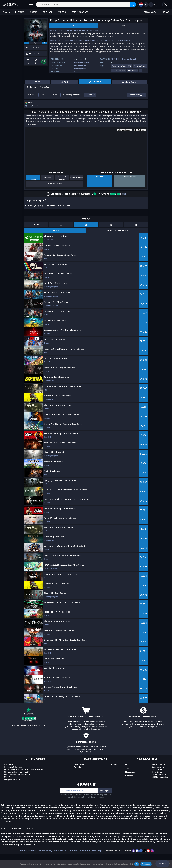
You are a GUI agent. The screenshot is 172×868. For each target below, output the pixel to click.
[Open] (31, 5)
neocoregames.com (82, 62)
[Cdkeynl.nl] (10, 5)
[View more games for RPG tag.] (130, 67)
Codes (89, 109)
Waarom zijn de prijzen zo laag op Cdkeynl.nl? (24, 784)
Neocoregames (80, 65)
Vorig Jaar (47, 192)
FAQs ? (7, 791)
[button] (165, 5)
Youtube (113, 779)
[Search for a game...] (86, 5)
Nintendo (129, 790)
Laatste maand (77, 192)
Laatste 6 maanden (62, 192)
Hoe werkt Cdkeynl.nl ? (14, 781)
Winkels (78, 781)
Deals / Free (157, 784)
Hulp (162, 864)
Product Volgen (55, 198)
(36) (109, 208)
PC (112, 59)
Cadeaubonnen (158, 781)
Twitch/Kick (79, 779)
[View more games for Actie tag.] (114, 67)
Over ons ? (9, 779)
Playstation (130, 786)
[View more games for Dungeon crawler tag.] (119, 71)
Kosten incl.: (135, 109)
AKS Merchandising (160, 791)
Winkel (31, 109)
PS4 (115, 59)
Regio (43, 109)
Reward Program (159, 779)
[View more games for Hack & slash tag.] (133, 71)
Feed (123, 25)
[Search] (133, 5)
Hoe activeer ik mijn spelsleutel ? (18, 789)
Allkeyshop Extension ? (14, 794)
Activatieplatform (71, 109)
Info (73, 25)
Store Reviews (157, 786)
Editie (54, 109)
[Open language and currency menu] (147, 5)
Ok (137, 864)
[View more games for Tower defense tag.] (140, 67)
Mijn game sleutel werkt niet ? (17, 786)
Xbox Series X (131, 59)
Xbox (76, 72)
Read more (146, 864)
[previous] (27, 43)
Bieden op (31, 101)
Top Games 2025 (159, 789)
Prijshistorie (45, 101)
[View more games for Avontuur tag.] (122, 67)
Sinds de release (33, 192)
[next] (45, 43)
